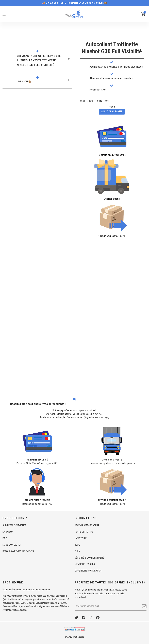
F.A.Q (5, 538)
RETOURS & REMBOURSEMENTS (18, 551)
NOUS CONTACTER (12, 545)
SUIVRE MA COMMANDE (14, 525)
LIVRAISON (8, 532)
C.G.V (77, 551)
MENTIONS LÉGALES (85, 564)
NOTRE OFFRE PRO (84, 532)
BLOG (77, 545)
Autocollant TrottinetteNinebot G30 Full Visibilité (112, 48)
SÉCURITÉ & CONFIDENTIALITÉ (89, 558)
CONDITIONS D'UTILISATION (88, 571)
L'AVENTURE (81, 538)
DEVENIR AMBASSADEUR (87, 525)
